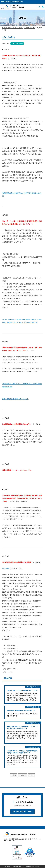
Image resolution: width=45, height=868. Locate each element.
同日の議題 (6, 568)
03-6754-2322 (25, 801)
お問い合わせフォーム (24, 812)
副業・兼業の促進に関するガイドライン (15, 399)
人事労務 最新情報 (17, 43)
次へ (31, 775)
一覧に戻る (22, 775)
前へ (14, 775)
